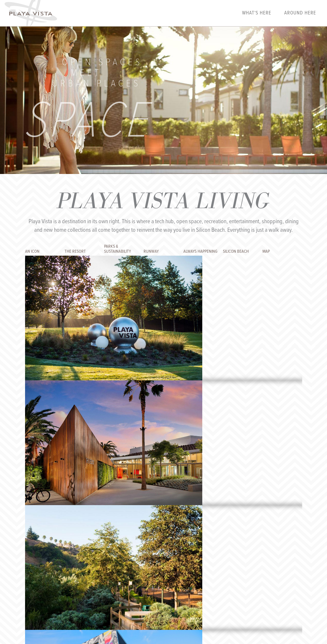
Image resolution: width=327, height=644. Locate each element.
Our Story (86, 583)
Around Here (300, 13)
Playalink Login (60, 583)
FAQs (103, 583)
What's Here (257, 13)
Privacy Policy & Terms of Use (159, 583)
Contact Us (120, 583)
